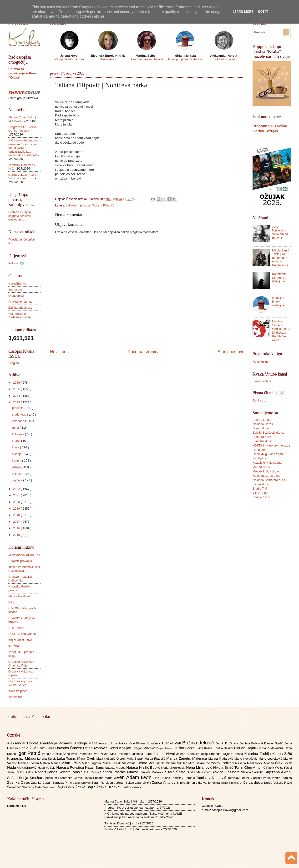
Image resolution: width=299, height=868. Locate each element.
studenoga (20, 414)
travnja (17, 460)
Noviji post (60, 352)
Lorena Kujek (47, 759)
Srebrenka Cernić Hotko (76, 778)
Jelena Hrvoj (165, 754)
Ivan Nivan (102, 754)
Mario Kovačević (246, 759)
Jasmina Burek (143, 754)
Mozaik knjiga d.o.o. (266, 471)
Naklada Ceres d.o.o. (267, 476)
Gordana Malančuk (271, 748)
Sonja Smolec (31, 778)
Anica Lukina (109, 743)
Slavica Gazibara (226, 772)
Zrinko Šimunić (187, 783)
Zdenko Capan (42, 783)
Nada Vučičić (47, 768)
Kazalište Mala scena (267, 463)
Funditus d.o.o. (263, 441)
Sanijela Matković (152, 772)
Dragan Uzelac (165, 748)
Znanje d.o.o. (261, 497)
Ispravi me (15, 697)
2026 (17, 383)
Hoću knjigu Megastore (268, 454)
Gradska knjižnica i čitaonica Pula (21, 663)
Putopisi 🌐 (16, 263)
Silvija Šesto (176, 772)
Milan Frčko (71, 763)
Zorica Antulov (164, 782)
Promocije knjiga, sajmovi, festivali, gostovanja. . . (20, 216)
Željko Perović (132, 787)
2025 (17, 389)
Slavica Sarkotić (253, 772)
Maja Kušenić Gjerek (112, 759)
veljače (17, 474)
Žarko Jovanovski (46, 787)
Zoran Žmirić (143, 783)
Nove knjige (261, 362)
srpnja (17, 441)
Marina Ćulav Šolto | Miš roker (125, 801)
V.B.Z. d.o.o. (261, 493)
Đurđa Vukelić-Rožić (278, 783)
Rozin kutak (108, 59)
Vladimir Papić (261, 778)
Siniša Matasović (199, 772)
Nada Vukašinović (22, 767)
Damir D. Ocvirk (228, 743)
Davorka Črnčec (69, 748)
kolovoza (18, 434)
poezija (85, 205)
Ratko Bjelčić (25, 772)
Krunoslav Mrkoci (22, 758)
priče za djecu (252, 782)
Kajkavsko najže (224, 59)
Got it (263, 12)
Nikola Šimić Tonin (229, 767)
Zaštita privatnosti (20, 308)
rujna (16, 428)
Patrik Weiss (275, 768)
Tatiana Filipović (103, 205)
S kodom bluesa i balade (146, 59)
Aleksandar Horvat (23, 743)
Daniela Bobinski (252, 743)
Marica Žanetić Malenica (187, 758)
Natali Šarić (95, 767)
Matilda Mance (51, 763)
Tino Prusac (162, 778)
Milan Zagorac (92, 763)
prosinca (18, 408)
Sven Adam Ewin (134, 777)
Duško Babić (185, 748)
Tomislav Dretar (239, 778)
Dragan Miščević (144, 748)
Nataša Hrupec (116, 768)
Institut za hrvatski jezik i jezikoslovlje (24, 569)
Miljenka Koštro (135, 763)
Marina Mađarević (221, 759)
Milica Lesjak (112, 763)
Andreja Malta (87, 743)
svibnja (17, 454)
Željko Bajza (86, 787)
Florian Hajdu (246, 748)
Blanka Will (172, 743)
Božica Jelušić (199, 743)
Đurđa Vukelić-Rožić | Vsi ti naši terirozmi (23, 176)
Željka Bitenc (66, 787)
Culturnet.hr (16, 628)
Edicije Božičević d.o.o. (268, 433)
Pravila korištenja (20, 302)
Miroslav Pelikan (221, 763)
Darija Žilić (28, 748)
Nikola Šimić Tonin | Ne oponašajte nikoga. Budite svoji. (281, 258)
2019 (17, 509)
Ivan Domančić (82, 754)
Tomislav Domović (212, 778)
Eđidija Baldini (224, 748)
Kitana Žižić (282, 754)
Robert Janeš (47, 772)
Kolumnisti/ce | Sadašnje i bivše (20, 316)
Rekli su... (259, 400)
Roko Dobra (92, 772)
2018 (17, 515)
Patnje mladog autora (69, 59)
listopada (18, 421)
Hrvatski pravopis (20, 561)
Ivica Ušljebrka (121, 754)
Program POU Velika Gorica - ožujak (23, 129)
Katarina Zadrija (258, 754)
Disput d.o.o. (261, 428)
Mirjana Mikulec (177, 763)
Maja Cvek (87, 758)
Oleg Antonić (255, 767)
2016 (17, 528)
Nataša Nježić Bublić (144, 767)
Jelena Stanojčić (188, 754)
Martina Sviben (29, 763)
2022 (17, 489)
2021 (17, 495)
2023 (17, 402)
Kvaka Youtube (262, 381)
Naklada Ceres (263, 424)
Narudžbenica (18, 283)
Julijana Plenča (233, 754)
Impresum (15, 289)
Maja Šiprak (136, 759)
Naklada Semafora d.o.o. (269, 480)
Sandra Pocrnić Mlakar (120, 772)
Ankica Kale (127, 743)
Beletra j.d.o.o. (262, 420)
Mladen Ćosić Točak (278, 763)
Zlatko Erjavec (82, 783)
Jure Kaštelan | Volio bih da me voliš (280, 232)
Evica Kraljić (205, 748)
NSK (11, 602)
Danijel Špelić (274, 743)
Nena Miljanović (200, 767)
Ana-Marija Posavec (57, 743)
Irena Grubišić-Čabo (57, 754)
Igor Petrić (30, 753)
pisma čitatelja (230, 783)
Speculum (51, 778)
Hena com (260, 450)
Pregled (14, 363)
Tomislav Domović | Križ (121, 823)
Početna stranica (144, 352)
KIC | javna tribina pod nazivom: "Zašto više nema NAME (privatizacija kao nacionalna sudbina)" (23, 148)
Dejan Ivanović (96, 748)
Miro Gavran (198, 763)
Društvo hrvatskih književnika (20, 578)
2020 (17, 502)
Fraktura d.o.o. (263, 437)
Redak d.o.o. (261, 484)
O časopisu (16, 296)
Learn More (243, 12)
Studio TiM (260, 489)
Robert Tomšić (71, 772)
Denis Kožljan (121, 748)
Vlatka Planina (282, 778)
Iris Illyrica (259, 458)
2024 (17, 396)
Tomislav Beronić (184, 778)
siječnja (18, 480)
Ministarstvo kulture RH (24, 555)
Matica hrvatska (19, 596)
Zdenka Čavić (19, 782)
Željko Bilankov (110, 787)
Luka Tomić (67, 758)
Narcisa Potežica (71, 767)
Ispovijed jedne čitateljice (185, 59)
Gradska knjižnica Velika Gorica (20, 683)
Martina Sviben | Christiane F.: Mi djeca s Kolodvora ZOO (281, 331)
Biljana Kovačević (149, 743)
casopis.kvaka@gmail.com (230, 810)
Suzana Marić (103, 778)
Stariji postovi (230, 352)
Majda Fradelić (155, 759)
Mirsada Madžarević (249, 763)
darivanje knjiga (210, 783)
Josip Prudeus (211, 754)
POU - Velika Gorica (22, 634)
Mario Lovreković (271, 759)
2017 (17, 522)
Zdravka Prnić (63, 783)
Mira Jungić (157, 763)
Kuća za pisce (18, 691)
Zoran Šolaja (126, 783)
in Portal (14, 646)
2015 (17, 535)
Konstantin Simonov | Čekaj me (279, 278)
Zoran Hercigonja (104, 783)
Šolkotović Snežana (21, 787)
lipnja (16, 447)
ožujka (17, 467)
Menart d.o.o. (262, 467)
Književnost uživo (20, 640)
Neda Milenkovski (174, 768)
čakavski (72, 205)
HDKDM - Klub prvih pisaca (271, 445)
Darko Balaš (46, 748)
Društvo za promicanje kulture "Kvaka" (22, 73)
